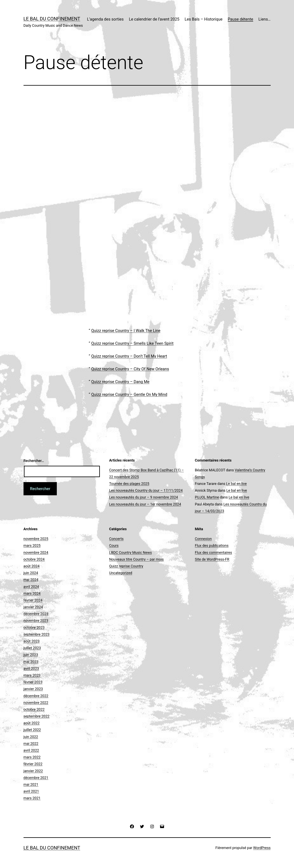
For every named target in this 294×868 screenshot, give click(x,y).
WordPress (262, 848)
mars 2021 (32, 798)
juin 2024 (31, 573)
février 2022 (33, 764)
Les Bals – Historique (204, 19)
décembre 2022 (36, 696)
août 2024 (32, 566)
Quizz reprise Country (126, 566)
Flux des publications (212, 545)
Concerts (117, 539)
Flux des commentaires (214, 552)
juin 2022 (31, 737)
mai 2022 (31, 744)
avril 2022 (31, 750)
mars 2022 (32, 757)
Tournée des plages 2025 (129, 484)
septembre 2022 (37, 716)
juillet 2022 (32, 730)
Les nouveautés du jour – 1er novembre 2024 (145, 504)
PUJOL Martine (207, 497)
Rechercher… (34, 461)
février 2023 (33, 682)
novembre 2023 (36, 621)
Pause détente (241, 19)
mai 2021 (31, 784)
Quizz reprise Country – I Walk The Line (126, 331)
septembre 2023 (37, 634)
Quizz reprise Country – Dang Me (120, 382)
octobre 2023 (34, 628)
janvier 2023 (33, 689)
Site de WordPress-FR (212, 559)
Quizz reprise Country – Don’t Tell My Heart (129, 356)
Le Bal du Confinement (52, 19)
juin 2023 (31, 655)
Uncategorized (121, 573)
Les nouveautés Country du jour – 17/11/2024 (146, 490)
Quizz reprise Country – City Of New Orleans (130, 369)
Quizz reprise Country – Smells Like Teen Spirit (132, 343)
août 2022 (32, 723)
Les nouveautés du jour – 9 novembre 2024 (144, 497)
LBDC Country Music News (131, 552)
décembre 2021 (36, 778)
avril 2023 (31, 668)
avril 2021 (31, 791)
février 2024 (33, 600)
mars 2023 (32, 675)
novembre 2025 (36, 539)
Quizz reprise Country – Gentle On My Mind (129, 394)
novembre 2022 (36, 703)
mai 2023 (31, 662)
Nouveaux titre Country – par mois (137, 559)
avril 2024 (31, 587)
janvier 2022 (33, 771)
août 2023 (32, 641)
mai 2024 (31, 580)
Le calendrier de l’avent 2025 (154, 19)
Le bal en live (236, 484)
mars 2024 (32, 593)
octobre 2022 (34, 709)
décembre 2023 (36, 614)
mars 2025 (32, 545)
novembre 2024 (36, 552)
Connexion (203, 539)
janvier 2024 (33, 607)
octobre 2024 (34, 559)
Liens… (265, 19)
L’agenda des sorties (105, 19)
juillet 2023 (32, 648)
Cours (114, 545)
